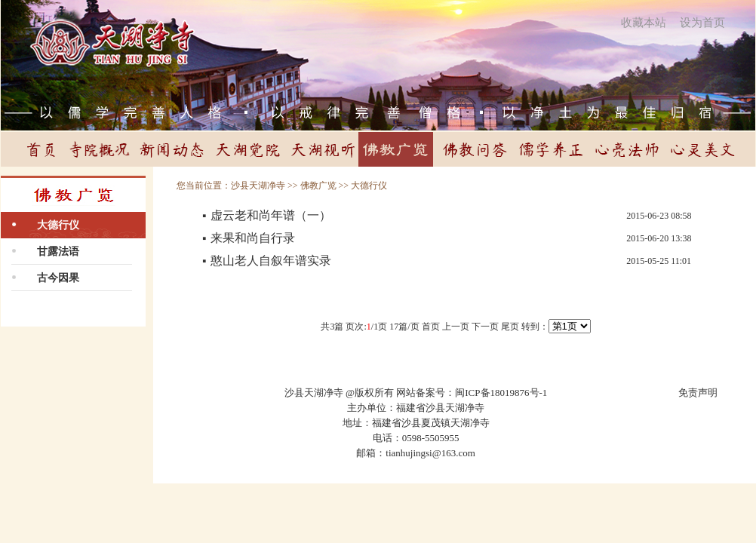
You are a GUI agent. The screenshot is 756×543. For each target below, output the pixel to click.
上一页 (456, 327)
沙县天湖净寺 (258, 186)
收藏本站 (644, 23)
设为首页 (702, 23)
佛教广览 (318, 186)
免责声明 (698, 393)
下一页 (485, 327)
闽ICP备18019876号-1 (501, 393)
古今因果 (58, 278)
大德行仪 (58, 225)
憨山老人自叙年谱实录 (271, 261)
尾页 (510, 327)
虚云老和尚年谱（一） (271, 215)
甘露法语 (58, 252)
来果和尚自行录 (253, 238)
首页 (431, 327)
